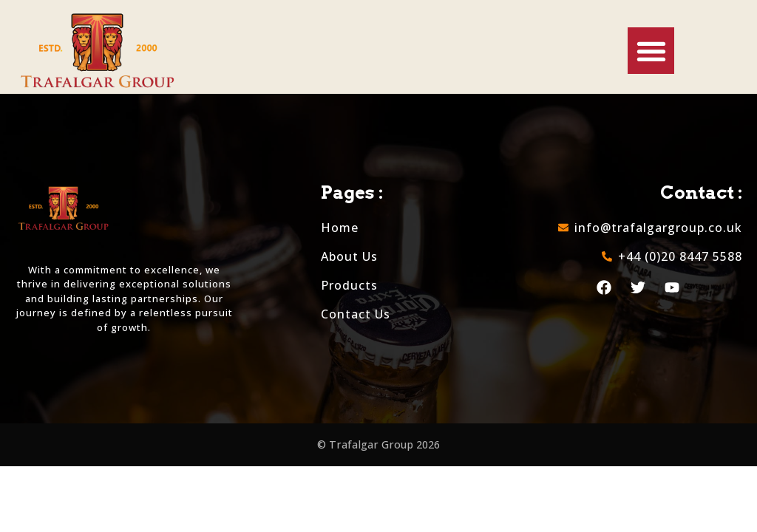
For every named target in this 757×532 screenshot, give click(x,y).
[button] (651, 51)
